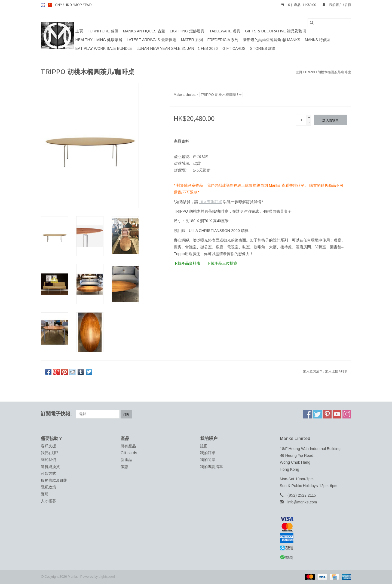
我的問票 (208, 460)
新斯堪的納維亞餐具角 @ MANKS (272, 40)
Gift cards (234, 48)
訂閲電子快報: (56, 414)
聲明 (45, 494)
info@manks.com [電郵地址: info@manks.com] (302, 502)
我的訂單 (208, 453)
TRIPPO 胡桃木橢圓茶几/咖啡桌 (328, 72)
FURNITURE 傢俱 (103, 31)
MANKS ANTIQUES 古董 (144, 31)
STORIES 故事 (263, 48)
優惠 (124, 467)
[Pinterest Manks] (327, 414)
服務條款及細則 (54, 480)
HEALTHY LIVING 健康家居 (99, 40)
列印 (344, 371)
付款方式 (48, 473)
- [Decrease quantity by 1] (309, 123)
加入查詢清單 (313, 371)
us (50, 5)
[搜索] (329, 23)
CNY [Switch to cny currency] (59, 5)
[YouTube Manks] (337, 414)
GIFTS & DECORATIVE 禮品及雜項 (275, 31)
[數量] (301, 120)
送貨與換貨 (50, 467)
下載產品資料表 (187, 263)
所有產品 (128, 446)
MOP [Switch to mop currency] (79, 5)
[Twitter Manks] (317, 414)
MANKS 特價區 (318, 40)
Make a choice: (186, 95)
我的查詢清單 (212, 467)
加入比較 (332, 371)
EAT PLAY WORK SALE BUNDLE (104, 48)
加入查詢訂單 (211, 202)
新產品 (126, 460)
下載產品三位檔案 (222, 263)
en (43, 5)
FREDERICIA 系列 (223, 40)
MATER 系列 (192, 40)
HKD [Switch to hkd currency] (69, 5)
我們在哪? (50, 453)
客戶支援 (48, 446)
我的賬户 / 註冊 (337, 5)
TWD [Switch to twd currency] (88, 5)
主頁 (79, 31)
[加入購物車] (330, 120)
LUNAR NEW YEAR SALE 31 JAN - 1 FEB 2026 (177, 48)
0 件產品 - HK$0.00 (299, 5)
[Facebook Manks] (308, 414)
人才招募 (48, 501)
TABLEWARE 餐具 (225, 31)
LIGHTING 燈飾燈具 (187, 31)
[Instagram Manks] (347, 414)
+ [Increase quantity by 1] (309, 118)
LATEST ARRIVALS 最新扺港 (152, 40)
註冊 (204, 446)
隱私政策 (48, 487)
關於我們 (48, 460)
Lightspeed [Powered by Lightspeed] (107, 577)
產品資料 (181, 141)
